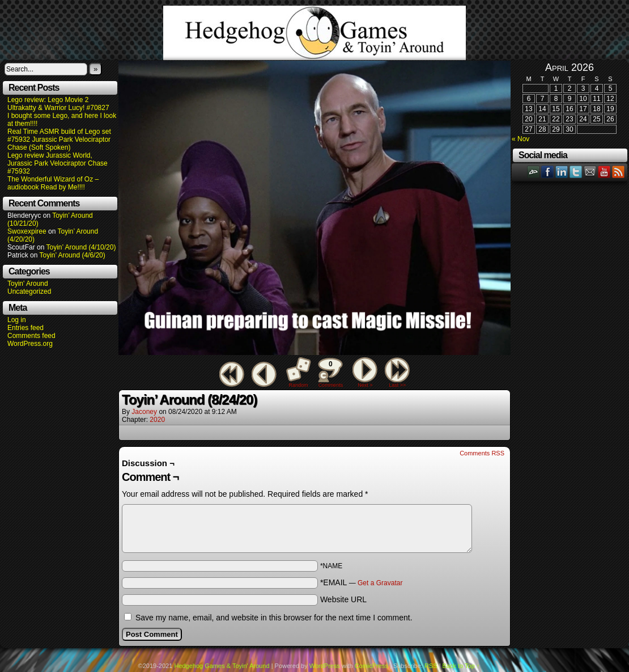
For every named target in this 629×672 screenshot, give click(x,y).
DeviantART (534, 172)
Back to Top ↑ (461, 666)
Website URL (343, 599)
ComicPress (371, 666)
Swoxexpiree (27, 231)
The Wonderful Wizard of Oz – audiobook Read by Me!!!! (53, 183)
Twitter (576, 172)
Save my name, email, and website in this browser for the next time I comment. (274, 618)
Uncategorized (29, 291)
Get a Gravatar (380, 583)
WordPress (325, 666)
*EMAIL (362, 582)
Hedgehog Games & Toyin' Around (314, 33)
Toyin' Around (28, 284)
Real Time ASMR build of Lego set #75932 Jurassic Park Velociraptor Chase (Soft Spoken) (59, 140)
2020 (157, 420)
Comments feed (31, 336)
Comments (330, 373)
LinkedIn (562, 172)
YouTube (604, 172)
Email (590, 172)
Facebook (548, 172)
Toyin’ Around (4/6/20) (73, 255)
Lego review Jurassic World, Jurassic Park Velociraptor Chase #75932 (58, 163)
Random (299, 385)
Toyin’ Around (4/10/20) (81, 247)
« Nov (520, 139)
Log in (17, 320)
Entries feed (25, 328)
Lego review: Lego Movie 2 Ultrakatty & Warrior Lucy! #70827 (58, 104)
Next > (365, 385)
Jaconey (144, 412)
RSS (619, 172)
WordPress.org (30, 344)
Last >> (397, 385)
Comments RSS (482, 453)
